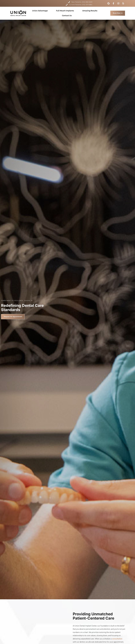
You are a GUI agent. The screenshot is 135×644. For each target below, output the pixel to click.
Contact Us (67, 16)
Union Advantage (40, 11)
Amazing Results (90, 11)
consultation (117, 639)
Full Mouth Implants (65, 11)
